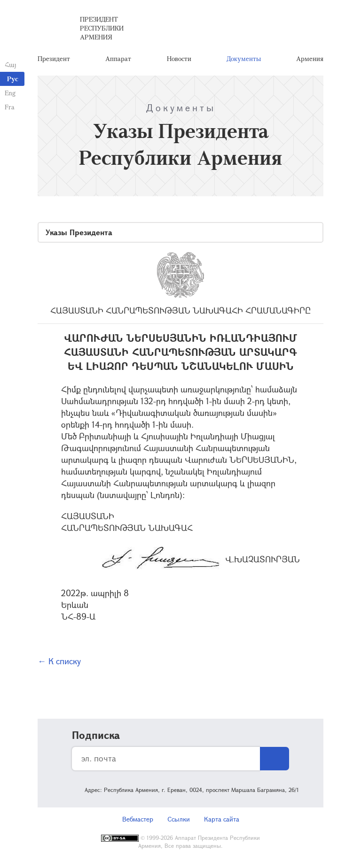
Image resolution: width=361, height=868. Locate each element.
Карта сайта (222, 819)
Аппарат (118, 58)
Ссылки (179, 819)
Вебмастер (138, 819)
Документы (244, 58)
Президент (54, 58)
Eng (10, 93)
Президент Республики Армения (102, 28)
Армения (310, 58)
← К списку (59, 661)
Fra (10, 107)
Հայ (11, 65)
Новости (179, 58)
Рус (13, 79)
